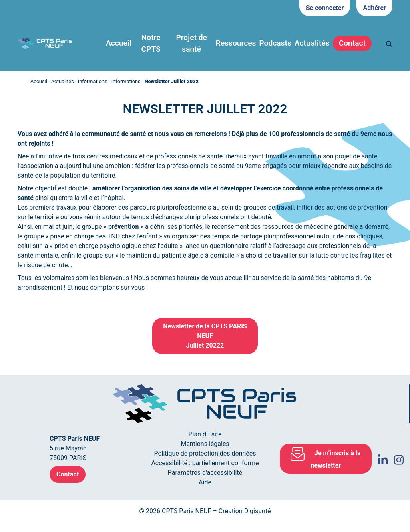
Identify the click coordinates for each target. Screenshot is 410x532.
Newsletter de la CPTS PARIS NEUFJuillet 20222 (205, 336)
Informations (93, 81)
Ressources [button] (236, 43)
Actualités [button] (312, 43)
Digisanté (258, 511)
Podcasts (275, 43)
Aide (205, 482)
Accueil (119, 43)
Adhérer (374, 8)
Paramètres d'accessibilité (205, 473)
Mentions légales (205, 444)
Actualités (63, 81)
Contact (352, 43)
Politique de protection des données (205, 453)
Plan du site (205, 434)
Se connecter (325, 8)
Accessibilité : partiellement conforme (205, 463)
